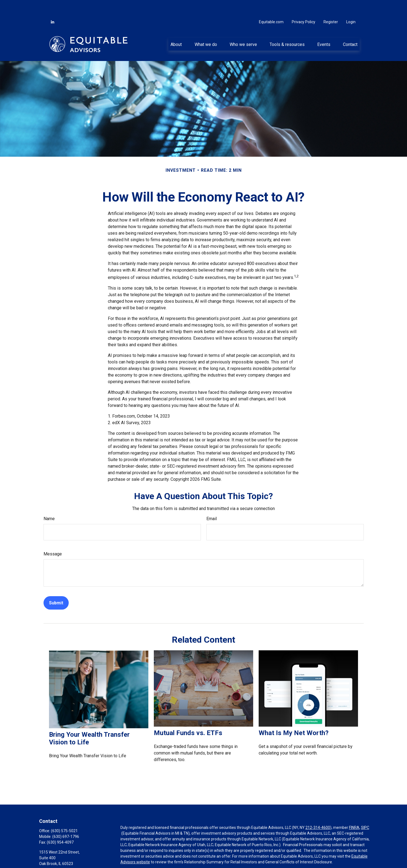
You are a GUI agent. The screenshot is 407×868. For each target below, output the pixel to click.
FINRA (354, 811)
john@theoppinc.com (57, 865)
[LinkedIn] (53, 5)
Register (331, 5)
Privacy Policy (304, 5)
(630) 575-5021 (64, 814)
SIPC (365, 811)
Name (49, 502)
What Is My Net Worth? (294, 716)
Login (351, 5)
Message (53, 538)
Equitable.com (271, 5)
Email (212, 502)
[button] (176, 28)
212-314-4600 (318, 811)
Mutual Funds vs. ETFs (188, 716)
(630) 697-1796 (66, 820)
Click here (129, 856)
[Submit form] (56, 586)
